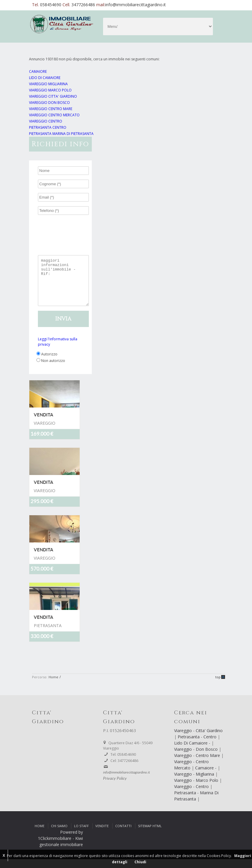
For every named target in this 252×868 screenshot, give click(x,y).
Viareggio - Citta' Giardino (198, 739)
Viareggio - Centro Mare (198, 764)
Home (53, 686)
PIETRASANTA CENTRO (48, 127)
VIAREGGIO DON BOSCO (49, 103)
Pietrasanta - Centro (198, 746)
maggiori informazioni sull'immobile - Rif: (63, 285)
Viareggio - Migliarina (195, 783)
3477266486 (84, 5)
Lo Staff (81, 835)
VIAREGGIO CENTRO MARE (51, 109)
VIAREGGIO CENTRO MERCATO (54, 115)
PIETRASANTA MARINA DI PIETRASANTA (61, 134)
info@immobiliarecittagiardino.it (135, 5)
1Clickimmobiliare (55, 847)
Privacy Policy (115, 788)
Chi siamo (59, 835)
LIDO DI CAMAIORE (45, 78)
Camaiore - (206, 777)
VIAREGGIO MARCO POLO (50, 90)
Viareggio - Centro (192, 795)
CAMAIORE (38, 71)
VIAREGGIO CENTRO (46, 121)
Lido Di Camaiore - (193, 752)
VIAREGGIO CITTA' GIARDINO (53, 96)
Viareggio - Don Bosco (196, 758)
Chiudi (140, 862)
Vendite (102, 835)
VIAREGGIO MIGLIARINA (48, 84)
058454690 (51, 5)
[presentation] (79, 230)
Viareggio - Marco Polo (197, 789)
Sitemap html (150, 835)
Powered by (72, 841)
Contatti (123, 835)
